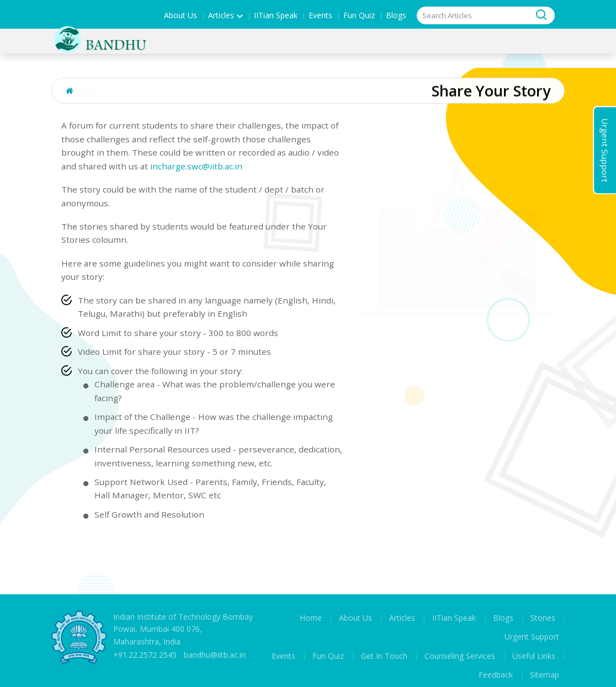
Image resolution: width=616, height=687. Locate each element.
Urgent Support (532, 637)
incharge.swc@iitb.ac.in (196, 166)
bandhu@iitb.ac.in (215, 655)
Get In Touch (384, 656)
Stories (543, 618)
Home (311, 618)
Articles (226, 13)
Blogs (396, 13)
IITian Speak (276, 13)
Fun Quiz (359, 13)
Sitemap (545, 675)
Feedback (496, 675)
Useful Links (534, 656)
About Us (355, 618)
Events (320, 13)
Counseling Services (460, 656)
